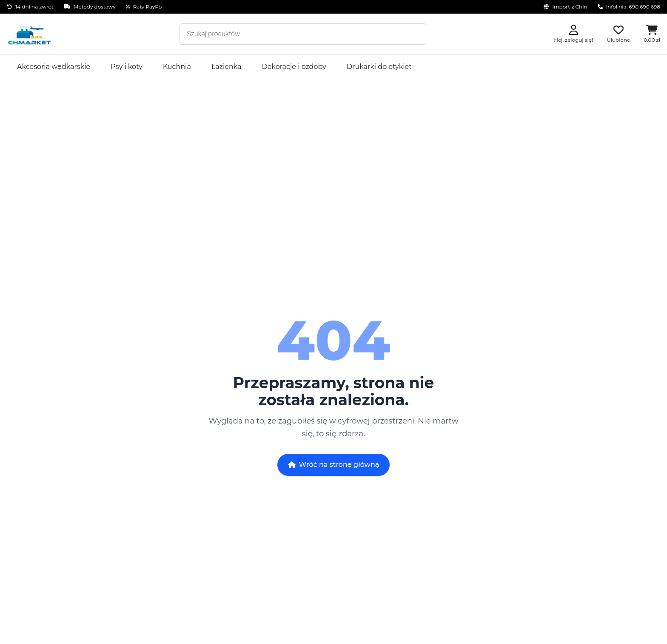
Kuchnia (177, 67)
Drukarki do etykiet (379, 67)
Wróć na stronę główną (334, 465)
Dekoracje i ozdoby (294, 67)
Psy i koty (127, 67)
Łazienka (227, 67)
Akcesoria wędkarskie (54, 67)
